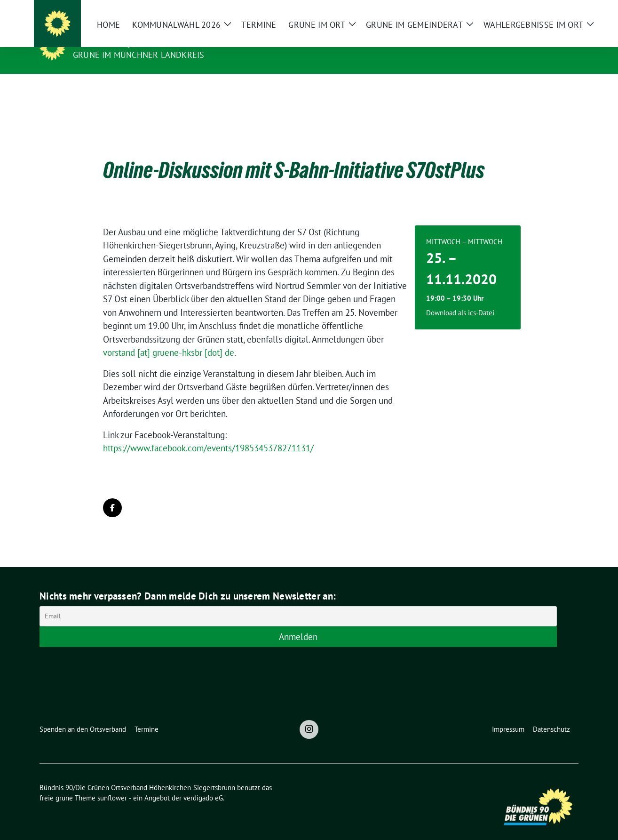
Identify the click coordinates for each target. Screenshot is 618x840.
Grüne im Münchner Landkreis (139, 55)
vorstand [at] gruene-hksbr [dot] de (169, 338)
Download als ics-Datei (460, 298)
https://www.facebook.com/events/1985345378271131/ (208, 433)
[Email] (298, 602)
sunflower (112, 783)
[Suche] (548, 11)
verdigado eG (203, 783)
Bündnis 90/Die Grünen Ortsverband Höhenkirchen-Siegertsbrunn (243, 41)
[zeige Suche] (562, 11)
